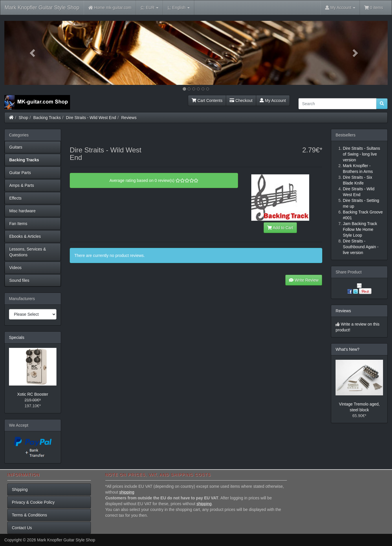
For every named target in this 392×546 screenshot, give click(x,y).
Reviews (129, 118)
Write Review (304, 280)
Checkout (241, 101)
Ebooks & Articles (25, 236)
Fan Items (18, 224)
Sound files (19, 280)
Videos (15, 268)
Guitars (16, 147)
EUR (150, 8)
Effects (15, 198)
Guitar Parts (20, 173)
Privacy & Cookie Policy (33, 502)
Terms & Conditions (29, 515)
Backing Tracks (47, 118)
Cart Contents (207, 101)
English (178, 8)
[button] (33, 53)
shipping (127, 492)
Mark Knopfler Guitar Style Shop (42, 8)
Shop (24, 118)
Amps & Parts (22, 185)
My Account (273, 101)
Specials (17, 337)
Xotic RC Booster (33, 394)
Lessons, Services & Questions (28, 252)
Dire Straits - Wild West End (91, 118)
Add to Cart (280, 228)
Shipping (20, 490)
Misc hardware (22, 211)
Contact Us (22, 528)
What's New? (347, 349)
